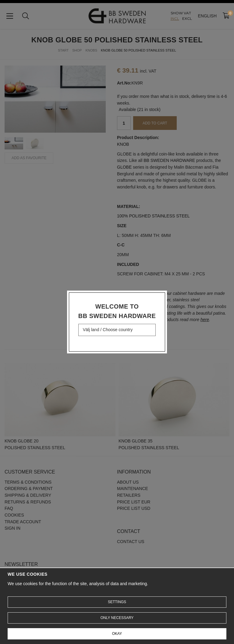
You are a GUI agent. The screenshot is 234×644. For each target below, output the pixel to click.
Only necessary (117, 618)
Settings (117, 602)
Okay (117, 634)
